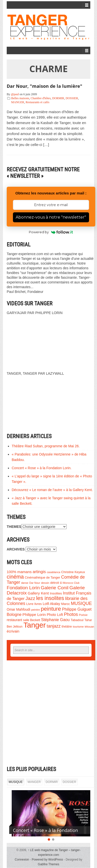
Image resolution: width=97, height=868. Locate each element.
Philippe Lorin (34, 615)
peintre (35, 610)
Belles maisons (20, 98)
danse (25, 583)
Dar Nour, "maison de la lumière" (45, 86)
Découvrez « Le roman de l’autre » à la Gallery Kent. (52, 490)
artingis (39, 572)
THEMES (14, 527)
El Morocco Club (70, 583)
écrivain (13, 631)
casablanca (53, 572)
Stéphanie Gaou (55, 620)
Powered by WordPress (47, 860)
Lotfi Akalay (51, 604)
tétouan (89, 627)
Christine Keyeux (73, 572)
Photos (71, 614)
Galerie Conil (55, 588)
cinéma (15, 577)
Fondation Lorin (23, 588)
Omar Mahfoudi (19, 610)
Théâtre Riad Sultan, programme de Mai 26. (46, 446)
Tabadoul (77, 620)
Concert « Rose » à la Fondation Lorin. (42, 468)
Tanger (35, 625)
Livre (30, 604)
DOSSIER (72, 98)
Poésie (83, 615)
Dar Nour (35, 583)
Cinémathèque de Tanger (43, 578)
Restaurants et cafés (37, 102)
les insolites (50, 598)
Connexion (22, 860)
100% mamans (19, 572)
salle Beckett (32, 620)
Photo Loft (55, 615)
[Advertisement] (49, 713)
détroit (55, 583)
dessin (45, 583)
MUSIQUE (81, 603)
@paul (15, 94)
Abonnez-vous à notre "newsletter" (51, 217)
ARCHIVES (16, 549)
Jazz (30, 598)
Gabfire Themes (48, 864)
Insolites (56, 593)
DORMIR (58, 98)
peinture (51, 609)
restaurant (14, 620)
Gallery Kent (38, 593)
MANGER (18, 102)
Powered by (51, 232)
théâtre (67, 626)
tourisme (78, 627)
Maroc (66, 604)
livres (38, 604)
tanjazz (54, 626)
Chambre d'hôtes (41, 98)
